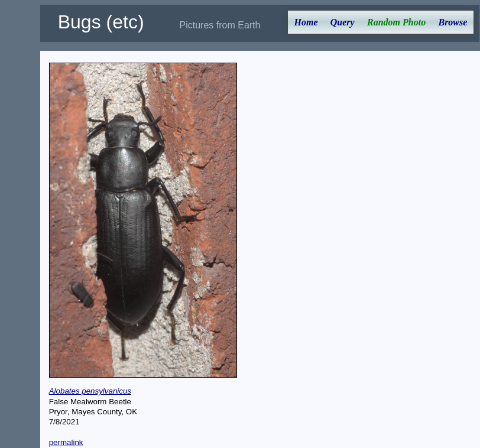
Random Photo (396, 22)
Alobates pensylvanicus (90, 391)
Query (343, 22)
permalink (66, 442)
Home (306, 22)
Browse (453, 22)
